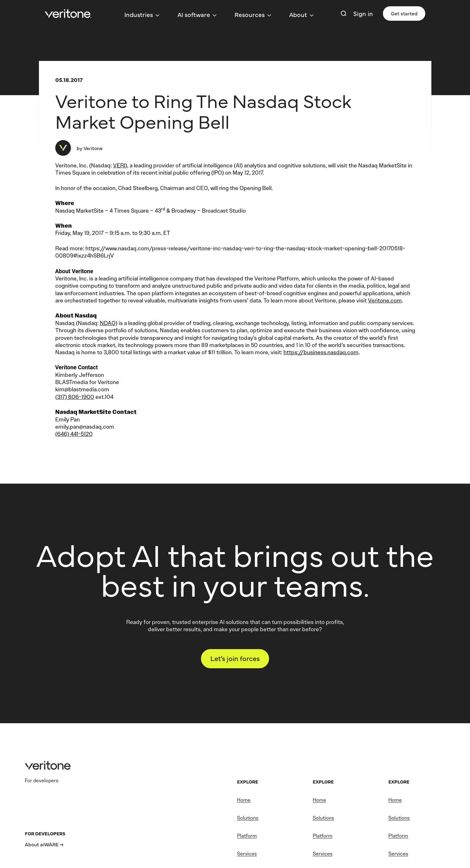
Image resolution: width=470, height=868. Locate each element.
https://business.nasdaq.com (321, 352)
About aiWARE (42, 844)
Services (247, 854)
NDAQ (108, 323)
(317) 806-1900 (75, 397)
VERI (119, 165)
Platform (247, 836)
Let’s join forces (235, 658)
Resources (250, 14)
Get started (404, 13)
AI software (194, 14)
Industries (139, 14)
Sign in (363, 13)
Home (244, 800)
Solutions (248, 818)
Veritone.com (385, 301)
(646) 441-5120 (74, 434)
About (298, 14)
